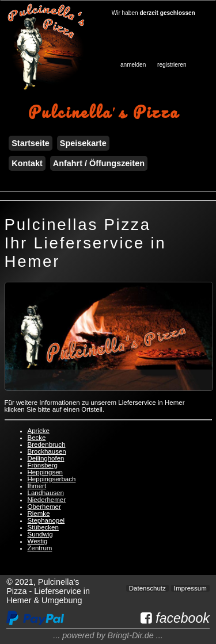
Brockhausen (47, 451)
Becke (37, 438)
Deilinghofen (46, 458)
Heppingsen (45, 472)
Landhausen (46, 493)
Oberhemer (44, 507)
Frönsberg (43, 465)
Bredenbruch (47, 444)
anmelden (133, 65)
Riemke (39, 513)
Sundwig (40, 534)
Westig (38, 541)
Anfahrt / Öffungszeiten (99, 163)
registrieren (172, 65)
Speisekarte (83, 143)
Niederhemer (47, 500)
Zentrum (40, 548)
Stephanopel (46, 520)
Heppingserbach (52, 479)
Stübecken (43, 527)
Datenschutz (147, 588)
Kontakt (27, 163)
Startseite (31, 143)
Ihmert (37, 486)
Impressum (190, 588)
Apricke (39, 431)
